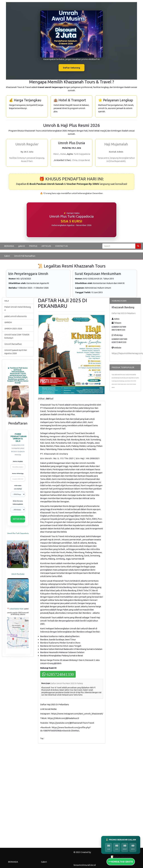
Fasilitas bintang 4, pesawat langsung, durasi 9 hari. (27, 159)
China (75, 160)
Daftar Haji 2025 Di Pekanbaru (124, 313)
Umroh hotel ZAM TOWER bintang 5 (17, 336)
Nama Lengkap (18, 461)
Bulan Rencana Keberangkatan (18, 503)
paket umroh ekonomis (16, 316)
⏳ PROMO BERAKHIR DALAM (121, 840)
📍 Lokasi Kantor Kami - (16, 609)
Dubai (63, 154)
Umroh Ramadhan (13, 344)
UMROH (8, 322)
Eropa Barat (84, 160)
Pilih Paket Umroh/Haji (18, 487)
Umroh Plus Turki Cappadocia (18, 533)
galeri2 (22, 246)
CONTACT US (61, 246)
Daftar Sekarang (71, 68)
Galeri (7, 256)
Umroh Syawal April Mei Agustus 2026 (16, 352)
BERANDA (9, 246)
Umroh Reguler (27, 144)
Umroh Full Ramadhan (25, 256)
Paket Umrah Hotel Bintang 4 (18, 308)
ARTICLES (46, 246)
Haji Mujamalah (116, 144)
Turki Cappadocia (82, 154)
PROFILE (33, 246)
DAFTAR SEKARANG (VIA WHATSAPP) (19, 519)
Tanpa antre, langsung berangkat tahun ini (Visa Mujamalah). (116, 159)
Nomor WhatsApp (18, 474)
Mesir (56, 154)
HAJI (7, 301)
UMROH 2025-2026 (13, 328)
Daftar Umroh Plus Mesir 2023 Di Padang (67, 683)
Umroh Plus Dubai (18, 574)
